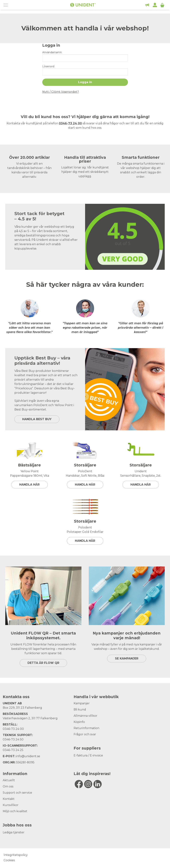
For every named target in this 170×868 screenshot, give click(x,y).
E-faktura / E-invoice (88, 755)
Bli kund (80, 710)
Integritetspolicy (16, 855)
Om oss (8, 786)
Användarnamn (52, 52)
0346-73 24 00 (13, 729)
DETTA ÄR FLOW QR (43, 663)
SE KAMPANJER (127, 658)
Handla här (29, 485)
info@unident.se (28, 756)
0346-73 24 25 (13, 750)
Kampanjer (82, 703)
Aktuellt (9, 780)
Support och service (17, 793)
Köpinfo (79, 722)
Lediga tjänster (14, 832)
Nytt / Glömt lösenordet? (61, 92)
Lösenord (48, 66)
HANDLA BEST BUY (37, 419)
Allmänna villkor (85, 716)
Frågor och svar (85, 734)
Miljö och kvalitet (15, 811)
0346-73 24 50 (13, 739)
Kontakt (9, 799)
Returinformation (86, 728)
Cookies (9, 860)
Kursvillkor (11, 805)
